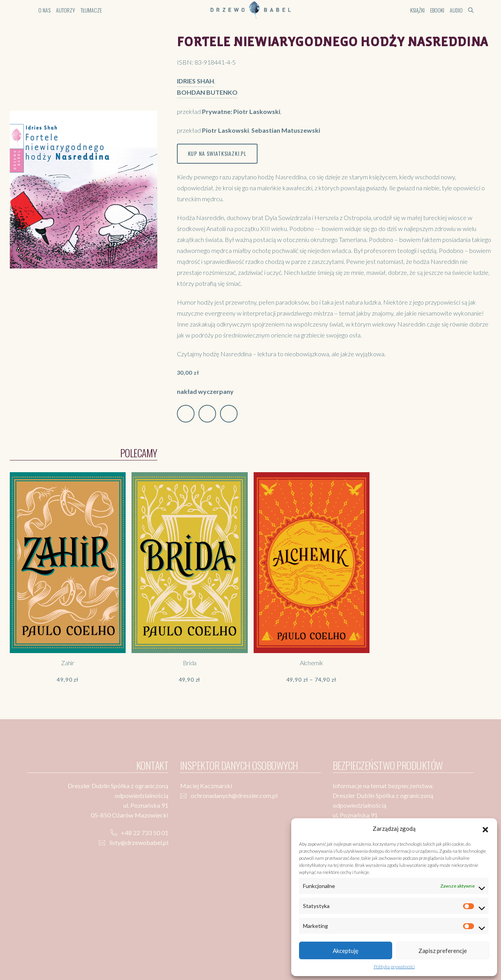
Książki (417, 10)
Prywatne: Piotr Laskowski (241, 111)
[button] (485, 828)
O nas (44, 10)
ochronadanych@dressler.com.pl (234, 795)
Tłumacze (91, 10)
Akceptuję (346, 951)
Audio (456, 10)
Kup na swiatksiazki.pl (217, 153)
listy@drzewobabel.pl (139, 842)
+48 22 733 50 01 (145, 833)
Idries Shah (196, 81)
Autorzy (66, 10)
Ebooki (437, 10)
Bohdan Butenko (207, 92)
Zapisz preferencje (443, 951)
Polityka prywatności (394, 966)
